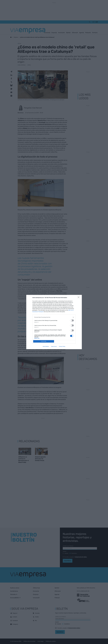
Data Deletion (46, 346)
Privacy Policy (62, 346)
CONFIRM (44, 341)
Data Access (54, 346)
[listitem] (54, 317)
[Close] (79, 298)
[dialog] (54, 322)
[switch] (72, 320)
